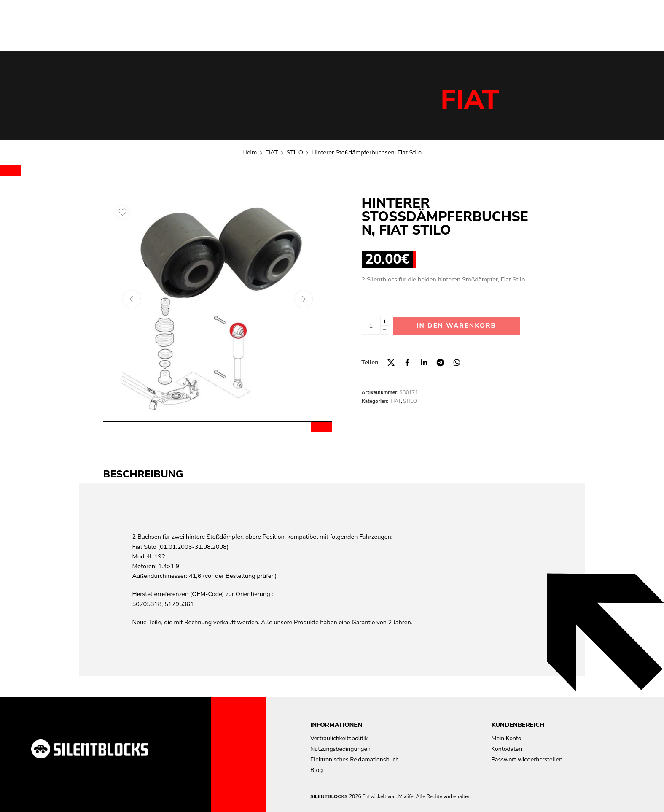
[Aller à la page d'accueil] (90, 749)
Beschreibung (143, 474)
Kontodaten (507, 749)
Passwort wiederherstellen (527, 759)
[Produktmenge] (371, 326)
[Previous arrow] (132, 299)
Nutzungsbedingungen (340, 749)
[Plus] (385, 321)
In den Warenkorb (456, 326)
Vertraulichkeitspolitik (339, 738)
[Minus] (385, 330)
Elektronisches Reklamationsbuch (355, 759)
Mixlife (406, 796)
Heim (250, 152)
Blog (317, 770)
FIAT (470, 100)
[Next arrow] (304, 299)
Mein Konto (507, 738)
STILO (295, 152)
